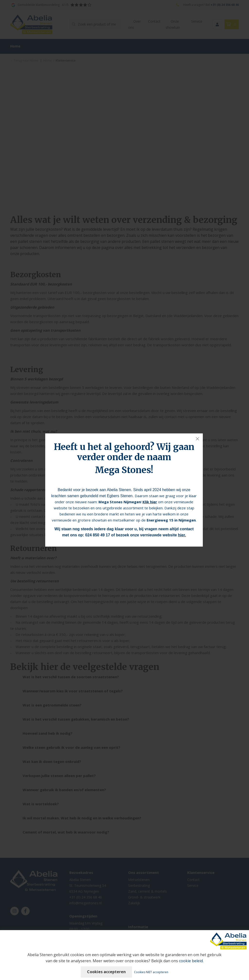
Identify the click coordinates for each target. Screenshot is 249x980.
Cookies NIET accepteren (151, 972)
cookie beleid (191, 961)
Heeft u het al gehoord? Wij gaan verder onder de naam (124, 452)
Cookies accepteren (106, 972)
